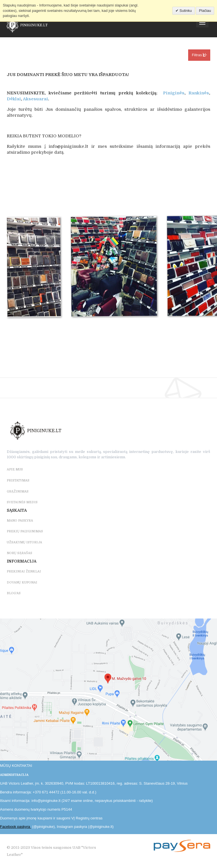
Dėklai (14, 99)
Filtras (199, 55)
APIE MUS (15, 469)
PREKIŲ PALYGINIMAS (25, 531)
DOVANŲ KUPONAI (22, 582)
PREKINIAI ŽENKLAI (24, 571)
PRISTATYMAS (18, 480)
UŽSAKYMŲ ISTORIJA (24, 542)
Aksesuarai (35, 99)
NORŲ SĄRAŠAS (19, 553)
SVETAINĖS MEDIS (22, 502)
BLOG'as (14, 593)
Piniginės (174, 93)
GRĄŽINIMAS (18, 491)
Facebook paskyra (16, 827)
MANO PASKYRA (20, 521)
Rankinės (199, 93)
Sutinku (185, 11)
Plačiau (205, 11)
